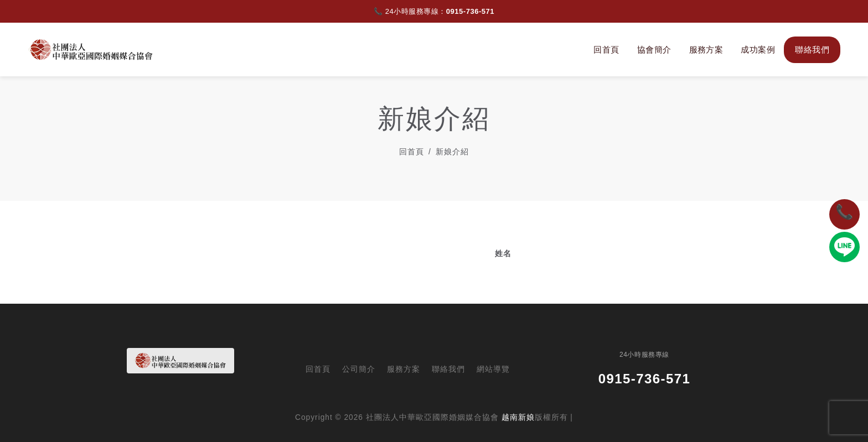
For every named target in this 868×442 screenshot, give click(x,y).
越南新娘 (518, 417)
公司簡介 (359, 369)
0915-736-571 (470, 11)
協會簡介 (654, 50)
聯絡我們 (812, 50)
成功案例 (758, 50)
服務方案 (706, 50)
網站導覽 (493, 369)
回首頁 (606, 50)
